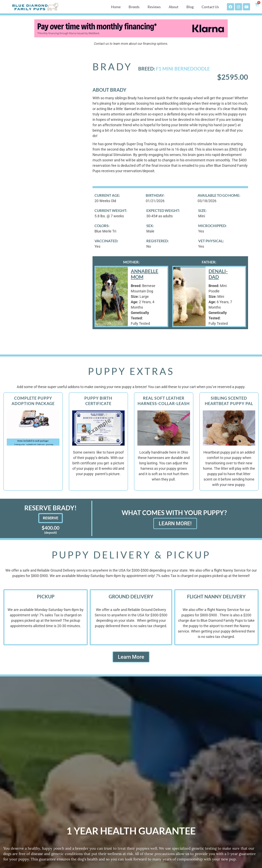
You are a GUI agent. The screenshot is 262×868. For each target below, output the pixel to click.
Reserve (51, 518)
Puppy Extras (131, 371)
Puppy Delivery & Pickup (131, 555)
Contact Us (210, 7)
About (174, 7)
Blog (190, 7)
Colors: (102, 226)
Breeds (134, 7)
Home (116, 7)
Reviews (154, 7)
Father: (209, 262)
